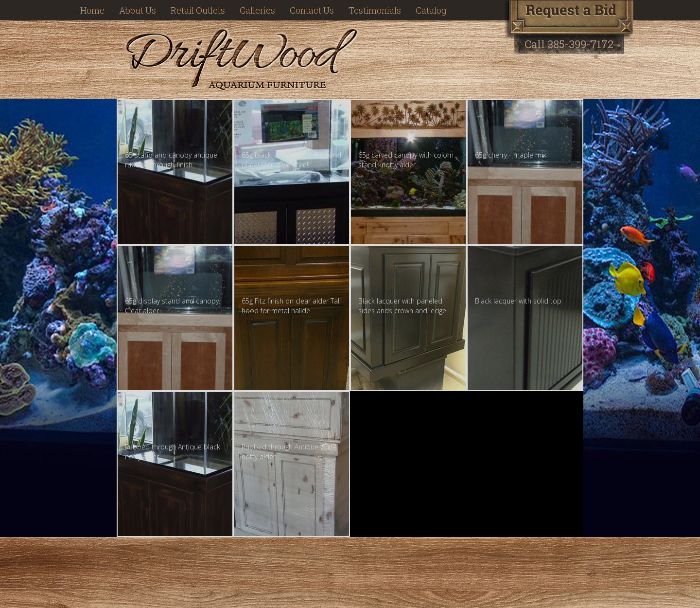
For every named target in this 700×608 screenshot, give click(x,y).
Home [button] (92, 10)
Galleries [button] (257, 10)
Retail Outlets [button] (198, 10)
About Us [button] (138, 10)
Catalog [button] (431, 10)
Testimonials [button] (375, 10)
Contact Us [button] (312, 10)
